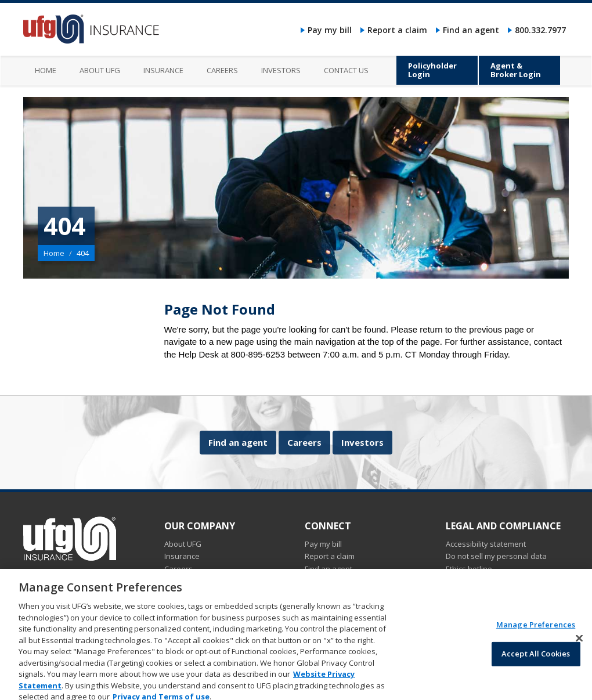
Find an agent (471, 30)
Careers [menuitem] (222, 70)
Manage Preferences (536, 632)
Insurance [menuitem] (163, 70)
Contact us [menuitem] (346, 70)
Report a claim (397, 30)
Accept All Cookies (536, 662)
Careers (304, 442)
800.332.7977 (540, 30)
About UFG (183, 544)
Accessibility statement (486, 544)
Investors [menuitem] (281, 70)
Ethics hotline (469, 569)
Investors (362, 442)
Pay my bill (330, 30)
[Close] (579, 646)
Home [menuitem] (46, 70)
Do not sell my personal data (496, 556)
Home (54, 253)
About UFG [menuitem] (100, 70)
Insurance (182, 556)
